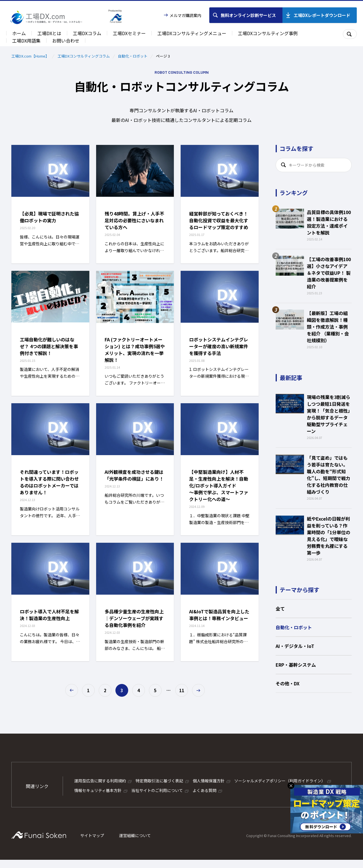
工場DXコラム (87, 33)
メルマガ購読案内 (185, 15)
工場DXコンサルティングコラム (84, 56)
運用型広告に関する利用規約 (100, 781)
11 (182, 690)
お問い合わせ (66, 41)
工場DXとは (49, 33)
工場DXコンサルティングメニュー (192, 33)
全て (280, 609)
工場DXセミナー (129, 33)
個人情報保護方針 (209, 781)
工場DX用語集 (26, 41)
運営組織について (135, 835)
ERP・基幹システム (296, 665)
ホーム (19, 33)
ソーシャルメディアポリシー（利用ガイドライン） (280, 781)
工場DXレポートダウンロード (322, 15)
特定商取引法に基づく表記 (159, 781)
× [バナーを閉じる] (291, 785)
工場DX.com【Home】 (30, 56)
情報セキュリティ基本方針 (98, 790)
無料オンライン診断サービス (248, 15)
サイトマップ (92, 835)
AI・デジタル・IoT (295, 646)
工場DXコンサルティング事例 (268, 33)
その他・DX (288, 683)
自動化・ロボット (133, 56)
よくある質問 (204, 790)
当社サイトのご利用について (157, 790)
